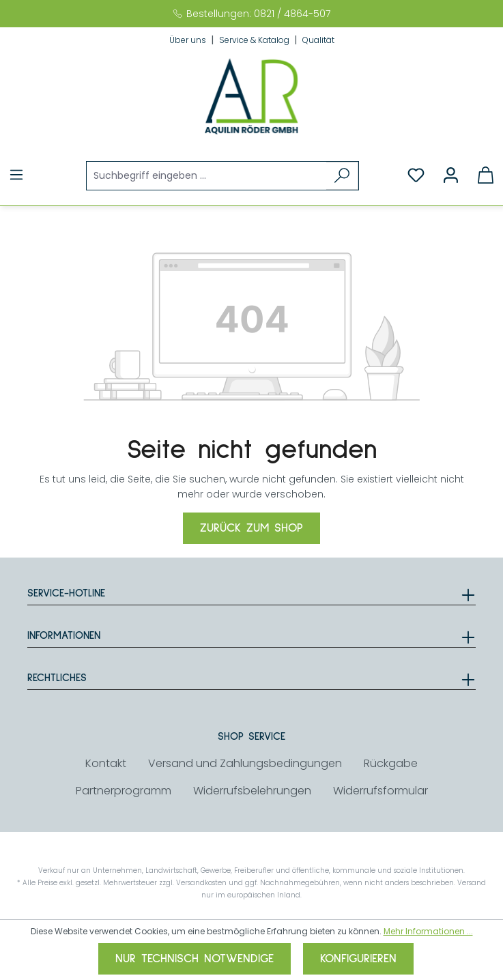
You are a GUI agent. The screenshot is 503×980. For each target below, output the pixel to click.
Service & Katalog (255, 40)
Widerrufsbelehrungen (252, 791)
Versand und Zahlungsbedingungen (245, 763)
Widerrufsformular (380, 791)
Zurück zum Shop (251, 528)
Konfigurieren (358, 959)
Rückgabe (391, 763)
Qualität (318, 40)
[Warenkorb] (486, 175)
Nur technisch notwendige (195, 959)
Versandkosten (201, 883)
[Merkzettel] (416, 175)
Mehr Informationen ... (428, 931)
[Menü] (16, 175)
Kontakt (106, 763)
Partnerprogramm (124, 791)
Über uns (189, 40)
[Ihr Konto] (451, 175)
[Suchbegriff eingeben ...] (207, 176)
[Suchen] (342, 176)
